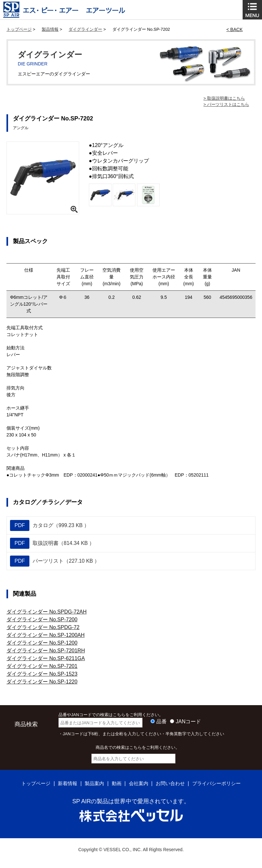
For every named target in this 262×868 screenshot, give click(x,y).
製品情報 (50, 29)
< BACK (235, 29)
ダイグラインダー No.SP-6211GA (46, 658)
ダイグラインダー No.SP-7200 (42, 620)
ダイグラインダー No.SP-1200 (42, 643)
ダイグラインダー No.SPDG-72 (43, 627)
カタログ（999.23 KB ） (50, 525)
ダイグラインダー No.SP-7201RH (46, 651)
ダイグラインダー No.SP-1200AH (46, 635)
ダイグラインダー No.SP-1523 (42, 674)
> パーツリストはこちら (226, 104)
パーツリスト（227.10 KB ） (55, 561)
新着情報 (64, 783)
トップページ (19, 29)
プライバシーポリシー (221, 783)
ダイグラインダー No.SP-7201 (42, 666)
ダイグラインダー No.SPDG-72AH (47, 612)
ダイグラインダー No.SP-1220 (42, 682)
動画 (116, 783)
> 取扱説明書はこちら (224, 98)
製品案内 (92, 783)
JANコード (188, 721)
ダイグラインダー (85, 29)
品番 (162, 721)
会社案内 (139, 783)
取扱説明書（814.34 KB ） (52, 543)
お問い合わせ (172, 783)
